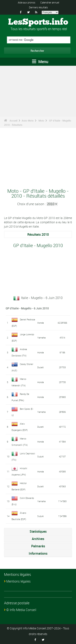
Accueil (13, 120)
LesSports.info (38, 22)
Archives (38, 539)
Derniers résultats (38, 7)
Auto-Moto (28, 120)
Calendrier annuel (50, 2)
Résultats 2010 (38, 234)
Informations (38, 553)
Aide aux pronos (27, 2)
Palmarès (38, 546)
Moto (41, 120)
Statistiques (38, 531)
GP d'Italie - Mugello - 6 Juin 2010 (27, 308)
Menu (40, 62)
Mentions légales (18, 581)
